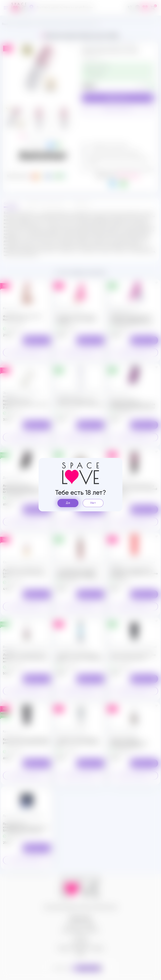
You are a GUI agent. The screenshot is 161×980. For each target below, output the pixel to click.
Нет (93, 503)
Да (68, 503)
